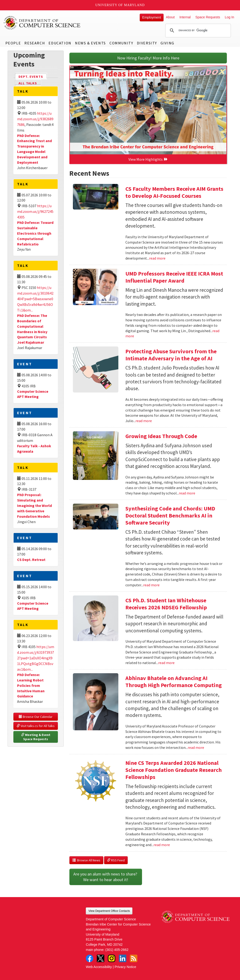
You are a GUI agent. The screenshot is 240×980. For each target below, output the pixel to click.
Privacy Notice (125, 967)
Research (35, 43)
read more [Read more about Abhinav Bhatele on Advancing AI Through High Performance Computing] (196, 747)
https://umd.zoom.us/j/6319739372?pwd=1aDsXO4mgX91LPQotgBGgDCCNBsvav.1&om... (36, 658)
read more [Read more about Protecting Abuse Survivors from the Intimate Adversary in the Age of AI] (144, 421)
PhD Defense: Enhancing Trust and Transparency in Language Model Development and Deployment (34, 149)
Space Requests (208, 17)
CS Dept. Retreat (31, 560)
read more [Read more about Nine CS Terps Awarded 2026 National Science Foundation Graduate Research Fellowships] (162, 845)
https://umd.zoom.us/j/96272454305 (35, 211)
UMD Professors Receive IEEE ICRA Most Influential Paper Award (174, 277)
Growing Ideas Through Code (161, 436)
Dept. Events (33, 76)
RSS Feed (116, 860)
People (13, 43)
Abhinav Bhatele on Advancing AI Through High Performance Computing (174, 682)
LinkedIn (123, 958)
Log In (229, 17)
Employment (152, 17)
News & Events (90, 43)
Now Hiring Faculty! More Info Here (148, 58)
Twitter (101, 958)
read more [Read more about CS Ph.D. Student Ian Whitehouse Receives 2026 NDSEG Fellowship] (166, 663)
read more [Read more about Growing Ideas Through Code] (187, 493)
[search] (197, 31)
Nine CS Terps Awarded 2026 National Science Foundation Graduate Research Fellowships (174, 770)
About (170, 17)
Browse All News (86, 860)
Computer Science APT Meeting (33, 394)
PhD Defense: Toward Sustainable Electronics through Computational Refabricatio (35, 233)
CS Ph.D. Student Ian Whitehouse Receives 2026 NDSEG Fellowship (166, 604)
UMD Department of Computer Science (42, 23)
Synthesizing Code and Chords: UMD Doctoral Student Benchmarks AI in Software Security (170, 515)
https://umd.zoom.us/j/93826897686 (35, 119)
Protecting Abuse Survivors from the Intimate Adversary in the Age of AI (171, 355)
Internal (185, 17)
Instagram (112, 958)
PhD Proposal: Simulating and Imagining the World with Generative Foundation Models (34, 505)
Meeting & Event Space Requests (36, 737)
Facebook (90, 958)
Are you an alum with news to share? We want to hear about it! (106, 877)
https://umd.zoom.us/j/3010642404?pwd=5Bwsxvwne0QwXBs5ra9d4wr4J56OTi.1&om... (35, 299)
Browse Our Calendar (36, 717)
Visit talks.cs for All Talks (36, 726)
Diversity (147, 43)
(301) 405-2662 (117, 950)
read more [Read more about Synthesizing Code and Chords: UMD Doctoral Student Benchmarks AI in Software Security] (151, 585)
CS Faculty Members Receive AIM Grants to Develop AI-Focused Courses (174, 192)
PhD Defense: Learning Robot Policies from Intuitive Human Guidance (31, 685)
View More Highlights (148, 159)
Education (60, 43)
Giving (167, 43)
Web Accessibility (99, 967)
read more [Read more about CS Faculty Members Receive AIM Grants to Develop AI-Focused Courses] (157, 258)
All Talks (28, 83)
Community (121, 43)
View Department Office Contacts (109, 911)
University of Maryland (120, 5)
